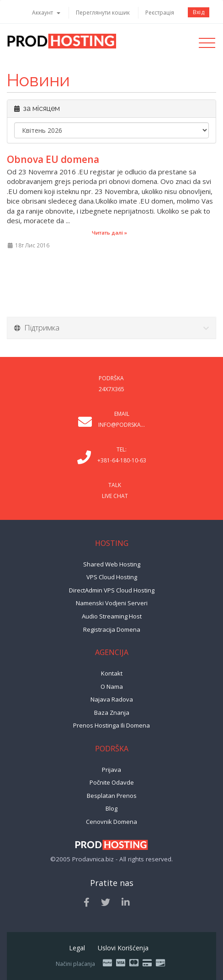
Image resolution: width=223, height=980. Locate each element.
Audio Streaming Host (112, 616)
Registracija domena (112, 629)
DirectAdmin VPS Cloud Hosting (112, 590)
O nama (112, 687)
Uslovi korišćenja (123, 948)
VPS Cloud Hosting (112, 577)
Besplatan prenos (112, 796)
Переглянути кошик (103, 13)
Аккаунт (46, 13)
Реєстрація (160, 13)
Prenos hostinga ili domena (111, 725)
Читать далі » (109, 233)
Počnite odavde (112, 782)
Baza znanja (112, 713)
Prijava (111, 770)
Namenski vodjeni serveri (112, 603)
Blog (111, 808)
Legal (77, 948)
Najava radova (112, 699)
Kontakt (112, 673)
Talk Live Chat (115, 490)
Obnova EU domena (53, 159)
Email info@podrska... (122, 419)
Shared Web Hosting (112, 564)
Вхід (199, 12)
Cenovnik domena (111, 822)
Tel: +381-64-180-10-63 (122, 455)
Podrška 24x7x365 (111, 384)
